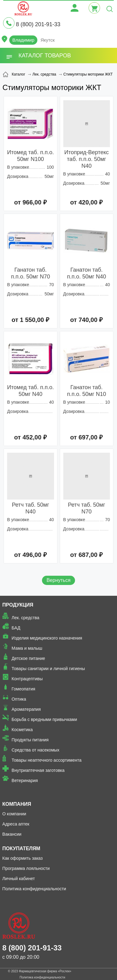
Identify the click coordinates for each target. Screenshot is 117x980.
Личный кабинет (19, 879)
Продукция (18, 605)
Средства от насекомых (36, 750)
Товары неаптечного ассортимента (47, 760)
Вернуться (59, 580)
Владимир (23, 40)
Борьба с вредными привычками (44, 719)
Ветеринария (25, 780)
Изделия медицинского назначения (47, 638)
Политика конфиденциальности (34, 889)
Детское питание (29, 658)
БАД (16, 628)
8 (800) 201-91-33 (38, 24)
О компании (14, 814)
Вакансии (12, 834)
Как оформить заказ (23, 858)
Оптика (19, 699)
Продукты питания (30, 740)
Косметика (22, 730)
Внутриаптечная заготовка (38, 770)
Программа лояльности (26, 868)
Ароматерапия (26, 709)
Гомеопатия (24, 689)
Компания (17, 804)
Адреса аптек (16, 824)
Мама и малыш (27, 648)
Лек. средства (26, 618)
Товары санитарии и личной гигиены (48, 669)
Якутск (48, 40)
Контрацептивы (27, 679)
